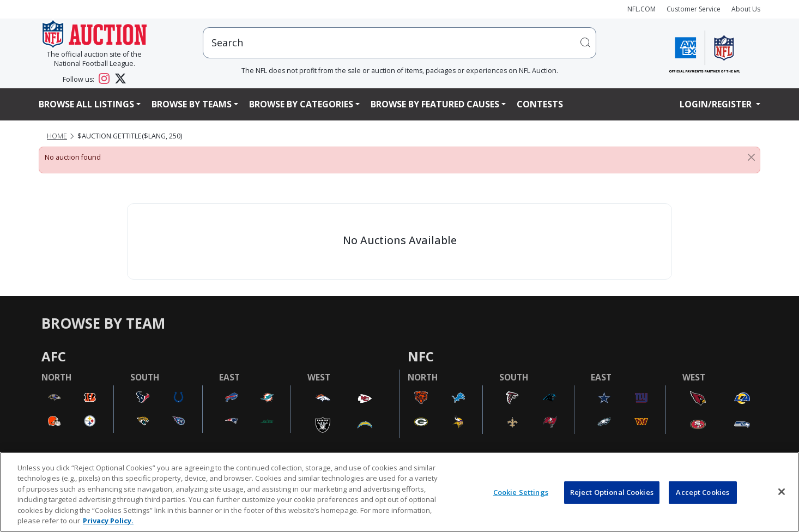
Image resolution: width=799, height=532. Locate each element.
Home (57, 136)
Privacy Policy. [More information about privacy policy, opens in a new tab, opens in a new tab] (108, 521)
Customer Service (694, 9)
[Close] (751, 158)
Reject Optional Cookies (612, 492)
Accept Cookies (703, 492)
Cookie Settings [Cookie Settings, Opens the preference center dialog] (521, 492)
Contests (540, 104)
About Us (746, 9)
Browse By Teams (192, 104)
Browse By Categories (301, 104)
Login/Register (717, 104)
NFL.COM (641, 9)
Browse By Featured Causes (435, 104)
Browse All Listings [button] (86, 104)
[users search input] (399, 43)
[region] (399, 492)
